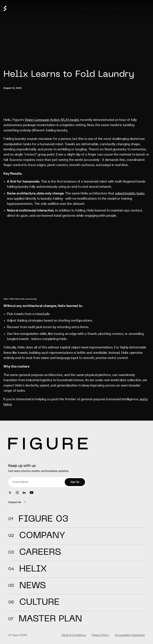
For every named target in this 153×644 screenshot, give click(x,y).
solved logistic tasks (130, 193)
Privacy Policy (100, 635)
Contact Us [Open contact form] (17, 502)
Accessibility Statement (130, 635)
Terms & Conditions (74, 635)
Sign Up (75, 482)
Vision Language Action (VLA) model (52, 120)
